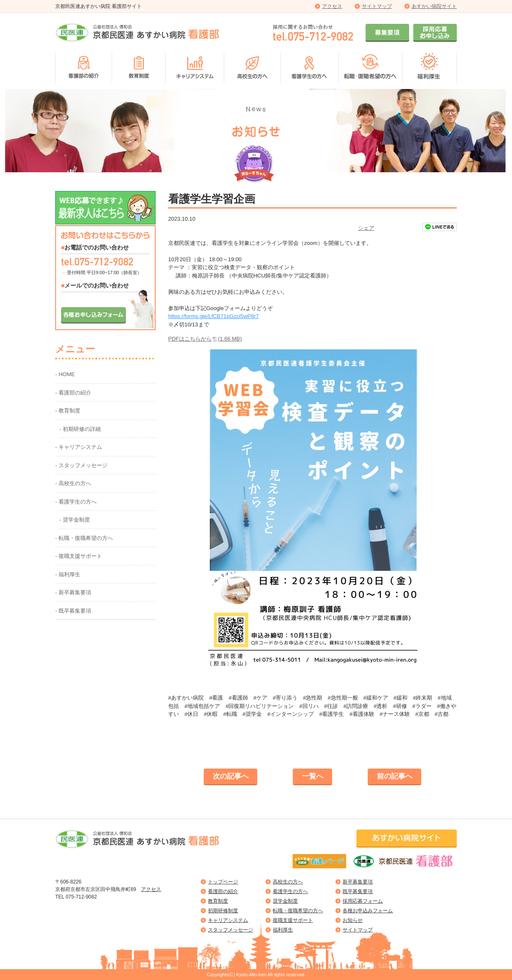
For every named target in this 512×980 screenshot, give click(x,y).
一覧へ (313, 776)
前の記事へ (395, 776)
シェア (366, 228)
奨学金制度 (285, 901)
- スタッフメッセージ (81, 465)
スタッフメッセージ (230, 930)
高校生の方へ (288, 882)
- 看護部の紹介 (73, 393)
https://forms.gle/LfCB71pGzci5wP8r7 (214, 316)
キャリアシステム (228, 920)
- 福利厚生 (68, 574)
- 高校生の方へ (73, 483)
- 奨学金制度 (75, 520)
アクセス (332, 6)
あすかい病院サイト (434, 6)
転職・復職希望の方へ (298, 911)
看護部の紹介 (223, 891)
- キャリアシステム (79, 447)
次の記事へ (231, 776)
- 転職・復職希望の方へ (84, 538)
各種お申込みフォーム (368, 911)
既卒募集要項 (358, 891)
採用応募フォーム (363, 901)
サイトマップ (377, 6)
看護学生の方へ (290, 891)
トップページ (223, 882)
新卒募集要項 (358, 882)
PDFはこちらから (205, 339)
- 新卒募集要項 (73, 592)
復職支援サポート (293, 920)
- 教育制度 (68, 411)
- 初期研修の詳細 (80, 429)
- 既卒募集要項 (73, 611)
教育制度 (218, 901)
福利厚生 (283, 930)
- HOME (65, 374)
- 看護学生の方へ (76, 502)
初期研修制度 (223, 911)
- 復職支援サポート (79, 556)
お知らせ (353, 920)
